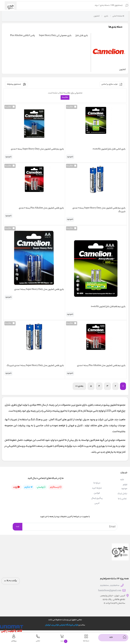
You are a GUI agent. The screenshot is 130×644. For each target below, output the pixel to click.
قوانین (97, 493)
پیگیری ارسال (97, 498)
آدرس (97, 503)
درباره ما (97, 483)
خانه (122, 480)
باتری (106, 16)
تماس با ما (122, 499)
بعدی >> (79, 386)
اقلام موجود (124, 487)
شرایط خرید (97, 488)
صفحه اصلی (117, 16)
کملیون (96, 16)
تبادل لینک (122, 494)
